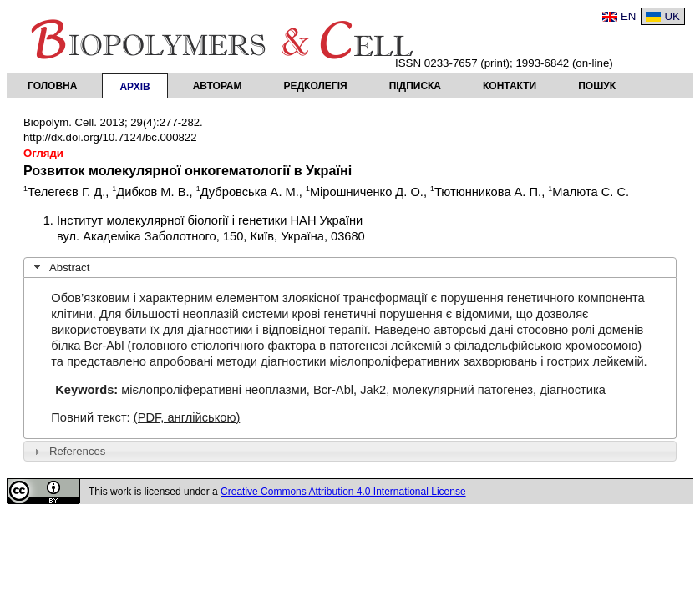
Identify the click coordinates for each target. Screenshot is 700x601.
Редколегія (316, 86)
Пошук (597, 86)
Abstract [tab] (60, 267)
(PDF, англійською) (187, 417)
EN (629, 16)
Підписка (415, 86)
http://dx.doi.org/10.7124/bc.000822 (110, 137)
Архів (134, 87)
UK (672, 16)
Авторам (218, 86)
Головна (52, 86)
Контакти (510, 86)
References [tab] (68, 452)
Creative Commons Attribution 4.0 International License (343, 492)
